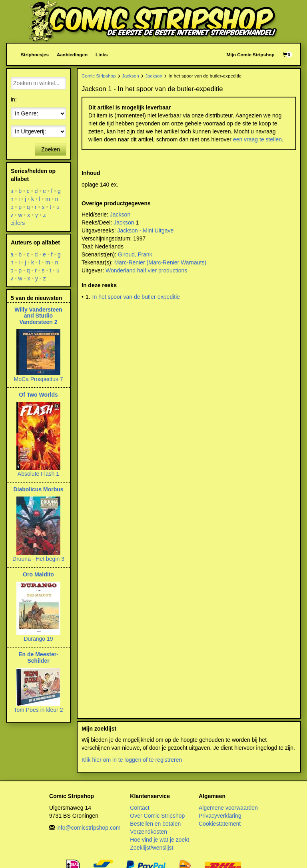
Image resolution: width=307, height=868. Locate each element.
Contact (140, 808)
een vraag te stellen (257, 139)
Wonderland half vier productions (146, 270)
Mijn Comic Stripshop (251, 55)
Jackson (131, 76)
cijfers (18, 223)
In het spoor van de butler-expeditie (136, 297)
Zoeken (51, 149)
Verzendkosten (149, 832)
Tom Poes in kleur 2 (39, 710)
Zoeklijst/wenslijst (152, 848)
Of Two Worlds (38, 395)
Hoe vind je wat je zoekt (159, 840)
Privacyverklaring (220, 816)
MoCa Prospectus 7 (39, 379)
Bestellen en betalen (155, 824)
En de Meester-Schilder (38, 657)
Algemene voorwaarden (228, 808)
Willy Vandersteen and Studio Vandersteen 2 (38, 316)
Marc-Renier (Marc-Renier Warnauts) (160, 262)
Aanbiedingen (72, 55)
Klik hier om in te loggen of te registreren (132, 760)
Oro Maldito (38, 574)
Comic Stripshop (99, 76)
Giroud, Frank (135, 254)
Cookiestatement (220, 824)
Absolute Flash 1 (38, 474)
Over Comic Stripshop (157, 816)
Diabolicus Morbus (38, 489)
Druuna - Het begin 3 (38, 559)
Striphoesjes (35, 55)
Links (102, 55)
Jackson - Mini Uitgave (145, 230)
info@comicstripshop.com (89, 828)
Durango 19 (38, 639)
